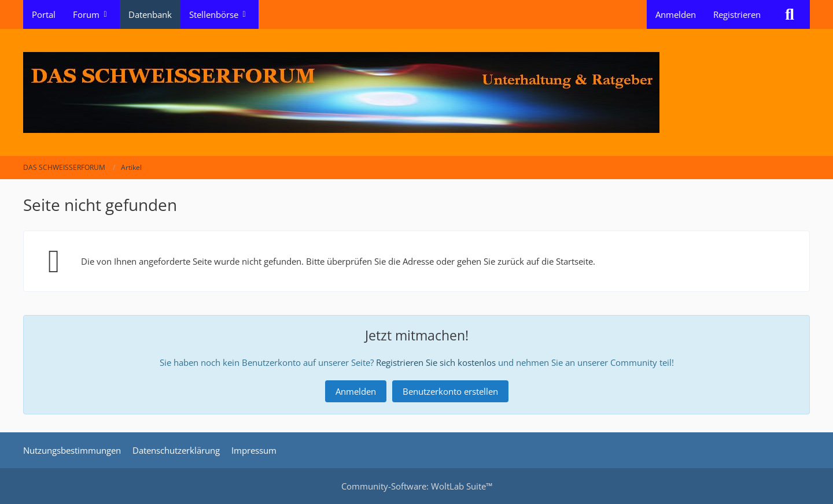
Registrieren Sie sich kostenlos (436, 362)
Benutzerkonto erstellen (450, 391)
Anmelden (676, 14)
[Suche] (790, 14)
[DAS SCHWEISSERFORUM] (417, 92)
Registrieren (737, 14)
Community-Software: (417, 486)
